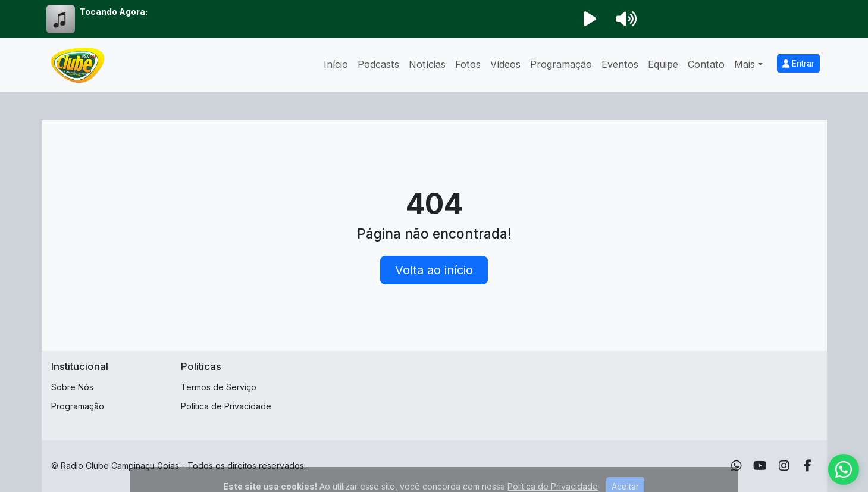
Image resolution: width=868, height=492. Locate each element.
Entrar (798, 63)
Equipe (663, 64)
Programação (561, 64)
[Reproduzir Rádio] (590, 19)
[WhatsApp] (737, 466)
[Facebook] (808, 466)
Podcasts (378, 64)
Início (336, 64)
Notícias (427, 64)
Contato (706, 64)
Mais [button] (745, 64)
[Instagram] (784, 466)
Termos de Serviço (219, 387)
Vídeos (505, 64)
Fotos (468, 64)
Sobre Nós (72, 387)
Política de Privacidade (226, 406)
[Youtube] (760, 466)
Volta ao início (434, 270)
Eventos (620, 64)
